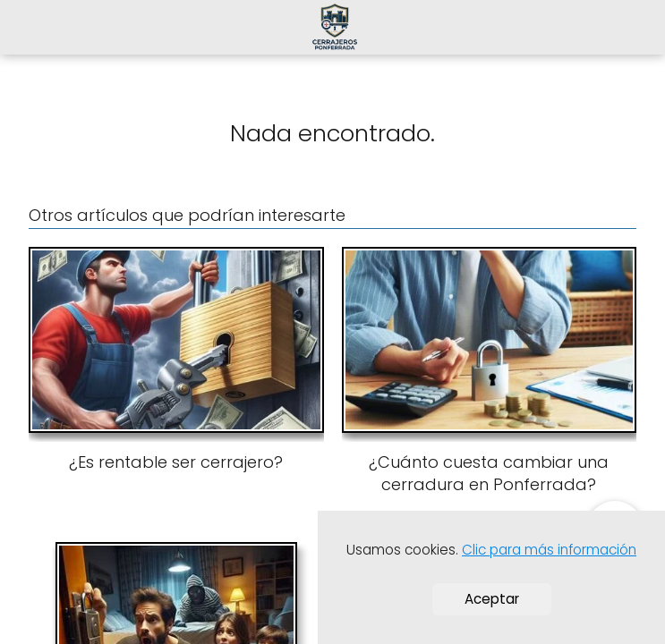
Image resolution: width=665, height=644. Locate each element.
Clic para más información (549, 550)
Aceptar (492, 599)
